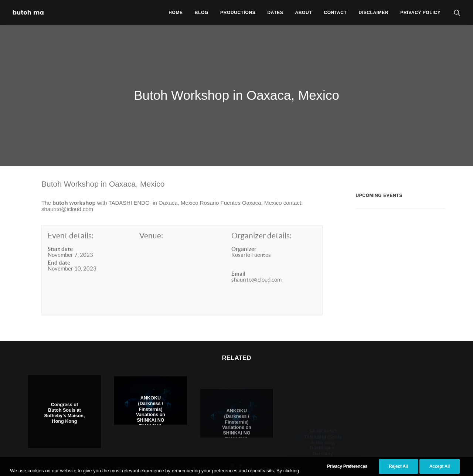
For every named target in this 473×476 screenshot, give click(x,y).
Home (176, 13)
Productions (238, 13)
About (304, 13)
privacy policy (420, 13)
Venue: (151, 220)
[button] (457, 12)
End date (59, 247)
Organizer (244, 233)
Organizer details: (261, 220)
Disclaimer (374, 13)
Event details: (71, 220)
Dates (275, 13)
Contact (335, 13)
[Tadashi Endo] (29, 12)
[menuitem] (176, 12)
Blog (202, 13)
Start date (60, 233)
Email (238, 258)
